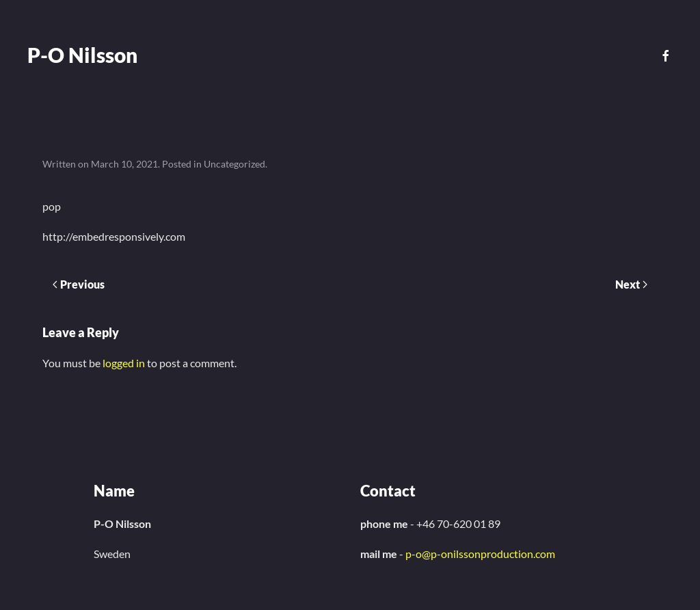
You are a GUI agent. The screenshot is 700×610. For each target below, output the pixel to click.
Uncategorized (234, 164)
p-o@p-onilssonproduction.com (480, 554)
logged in (124, 363)
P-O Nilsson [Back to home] (82, 55)
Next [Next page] (631, 284)
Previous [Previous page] (79, 284)
